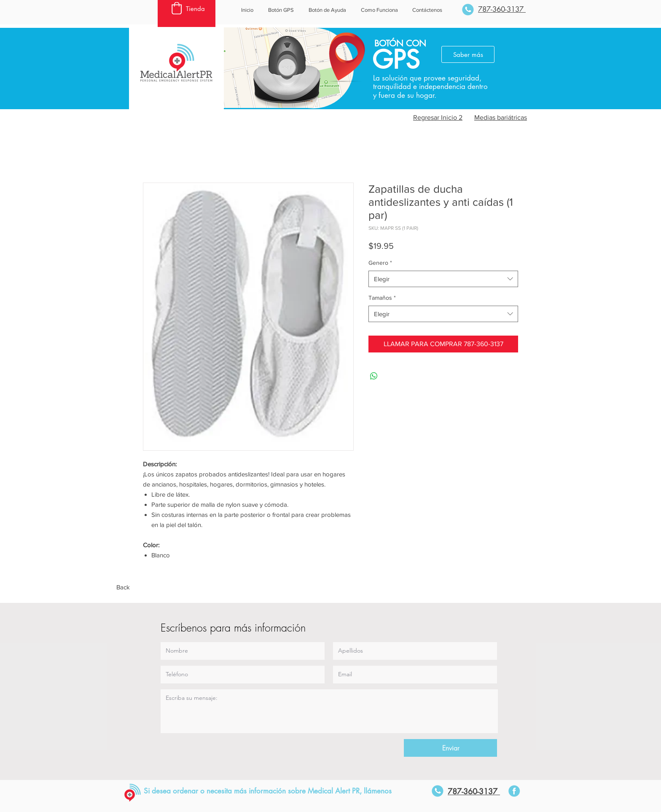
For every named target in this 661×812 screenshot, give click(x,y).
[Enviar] (450, 748)
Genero (380, 263)
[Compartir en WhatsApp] (374, 376)
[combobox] (443, 279)
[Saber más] (468, 54)
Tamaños (382, 298)
